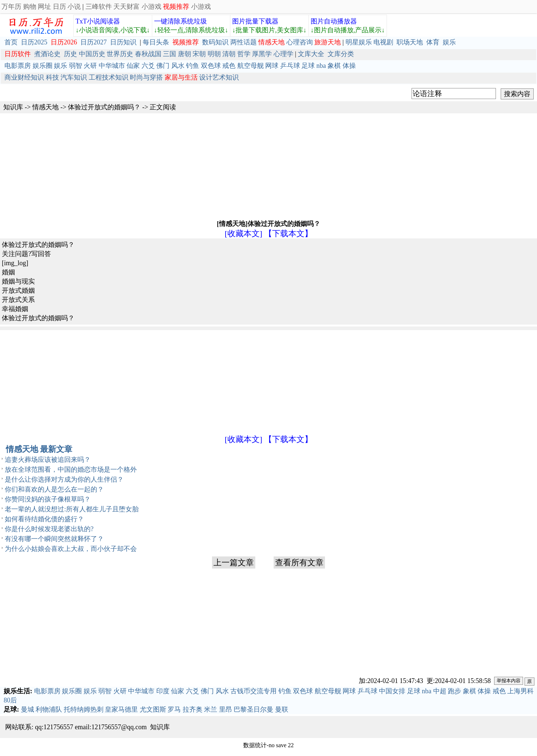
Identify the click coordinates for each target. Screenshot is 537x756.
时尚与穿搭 (146, 77)
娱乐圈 (43, 66)
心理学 (284, 54)
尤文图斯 (153, 709)
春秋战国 (148, 54)
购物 (30, 7)
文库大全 (311, 54)
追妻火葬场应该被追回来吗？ (48, 460)
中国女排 (392, 691)
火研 (90, 66)
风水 (178, 66)
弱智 (76, 66)
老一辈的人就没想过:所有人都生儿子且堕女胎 (72, 509)
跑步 (454, 691)
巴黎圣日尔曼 (253, 709)
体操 (349, 66)
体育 (433, 42)
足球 (308, 66)
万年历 (11, 7)
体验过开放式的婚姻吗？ (104, 107)
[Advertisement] (268, 166)
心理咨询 (300, 42)
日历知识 (123, 42)
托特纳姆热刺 (84, 709)
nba (321, 66)
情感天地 (45, 107)
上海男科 (520, 691)
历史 (70, 54)
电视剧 (383, 42)
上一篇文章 (234, 563)
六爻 (148, 66)
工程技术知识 (109, 77)
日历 (59, 7)
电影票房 (18, 66)
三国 (169, 54)
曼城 (28, 709)
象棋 (334, 66)
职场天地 (410, 42)
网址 (44, 7)
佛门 (163, 66)
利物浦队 (49, 709)
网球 (272, 66)
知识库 (13, 107)
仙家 (133, 66)
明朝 (214, 54)
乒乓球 (290, 66)
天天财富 (127, 7)
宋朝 (199, 54)
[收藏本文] (243, 233)
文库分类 (341, 54)
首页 (11, 42)
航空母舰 (251, 66)
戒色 (229, 66)
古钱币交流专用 (253, 691)
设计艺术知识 (219, 77)
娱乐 (449, 42)
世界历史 (120, 54)
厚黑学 (262, 54)
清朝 (229, 54)
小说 (74, 7)
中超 (440, 691)
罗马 (174, 709)
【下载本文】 (288, 233)
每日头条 (156, 42)
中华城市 (112, 66)
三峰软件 (99, 7)
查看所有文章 (299, 563)
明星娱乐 (359, 42)
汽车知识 (74, 77)
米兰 (211, 709)
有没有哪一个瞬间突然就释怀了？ (54, 539)
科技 (52, 77)
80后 (10, 700)
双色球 (211, 66)
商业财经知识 (24, 77)
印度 (163, 691)
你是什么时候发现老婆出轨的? (49, 529)
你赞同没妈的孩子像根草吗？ (48, 499)
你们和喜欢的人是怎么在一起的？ (54, 489)
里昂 (226, 709)
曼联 (282, 709)
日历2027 (94, 42)
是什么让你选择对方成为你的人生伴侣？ (64, 479)
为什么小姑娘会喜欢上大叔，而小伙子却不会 (71, 549)
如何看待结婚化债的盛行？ (44, 519)
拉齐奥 (193, 709)
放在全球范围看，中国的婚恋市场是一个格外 (71, 470)
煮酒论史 (47, 54)
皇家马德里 (121, 709)
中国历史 (92, 54)
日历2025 (34, 42)
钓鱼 (193, 66)
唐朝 (185, 54)
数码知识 (215, 42)
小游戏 (151, 7)
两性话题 (244, 42)
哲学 (244, 54)
